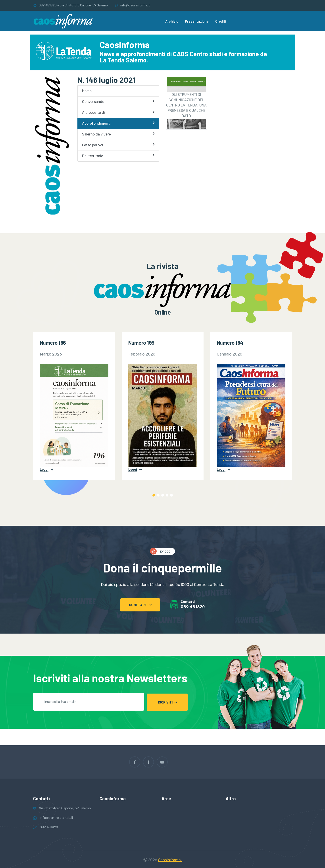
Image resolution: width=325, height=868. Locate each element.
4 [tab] (167, 495)
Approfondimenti (118, 123)
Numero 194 (230, 343)
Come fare (140, 605)
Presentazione (197, 21)
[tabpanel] (74, 406)
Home (87, 91)
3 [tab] (163, 495)
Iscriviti (169, 702)
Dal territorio (118, 156)
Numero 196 (53, 343)
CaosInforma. (170, 859)
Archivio (172, 21)
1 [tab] (154, 495)
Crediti (221, 21)
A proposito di (118, 112)
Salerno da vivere (118, 134)
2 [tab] (158, 495)
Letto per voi (118, 145)
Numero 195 (141, 343)
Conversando (118, 101)
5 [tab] (171, 495)
